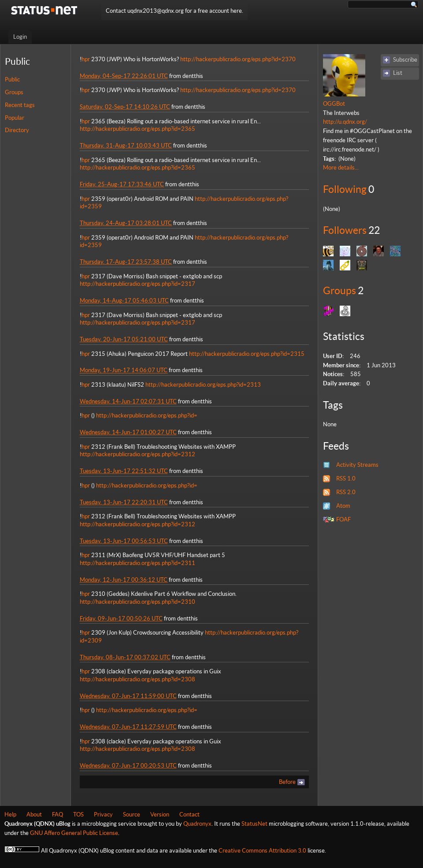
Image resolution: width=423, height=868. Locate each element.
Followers (345, 230)
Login (20, 37)
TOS (78, 814)
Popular (15, 118)
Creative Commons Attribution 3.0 (262, 851)
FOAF (343, 519)
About (34, 814)
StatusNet (254, 824)
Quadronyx (197, 824)
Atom (343, 506)
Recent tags (20, 105)
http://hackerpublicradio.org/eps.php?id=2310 (137, 602)
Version (160, 814)
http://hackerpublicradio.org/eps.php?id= (147, 416)
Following (345, 189)
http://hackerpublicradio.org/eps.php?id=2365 (137, 129)
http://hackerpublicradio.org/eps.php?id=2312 (137, 454)
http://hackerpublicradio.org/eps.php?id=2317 (137, 284)
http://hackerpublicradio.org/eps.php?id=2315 (247, 354)
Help (10, 814)
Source (132, 814)
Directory (17, 130)
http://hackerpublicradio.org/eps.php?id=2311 (137, 563)
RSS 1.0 (346, 478)
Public (12, 79)
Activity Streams (357, 465)
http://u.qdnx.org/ (345, 122)
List (398, 73)
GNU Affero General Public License (74, 833)
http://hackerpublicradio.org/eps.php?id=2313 (203, 385)
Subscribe (405, 60)
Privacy (103, 814)
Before (287, 782)
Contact (189, 814)
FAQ (58, 814)
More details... (341, 168)
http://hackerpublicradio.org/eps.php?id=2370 (238, 59)
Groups (14, 92)
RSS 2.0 (346, 492)
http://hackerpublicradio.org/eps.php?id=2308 (137, 679)
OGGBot (334, 104)
